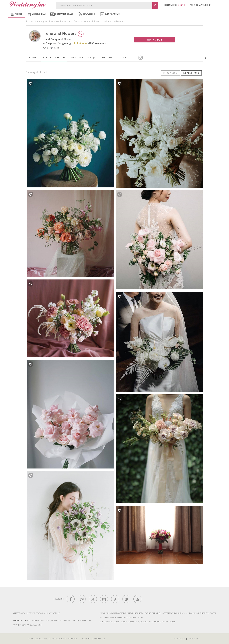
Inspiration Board (62, 14)
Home (33, 58)
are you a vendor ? (201, 5)
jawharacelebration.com (63, 621)
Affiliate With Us (52, 613)
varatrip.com (19, 625)
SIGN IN (182, 5)
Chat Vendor (154, 40)
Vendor (16, 14)
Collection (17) (54, 58)
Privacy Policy (178, 639)
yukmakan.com (34, 625)
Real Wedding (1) (83, 58)
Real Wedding (87, 14)
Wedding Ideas (36, 14)
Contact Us (100, 639)
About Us (86, 639)
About (127, 58)
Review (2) (109, 58)
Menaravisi (73, 639)
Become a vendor (35, 613)
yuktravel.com (84, 621)
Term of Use (194, 639)
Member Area (19, 613)
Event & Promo (110, 14)
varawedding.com (40, 621)
